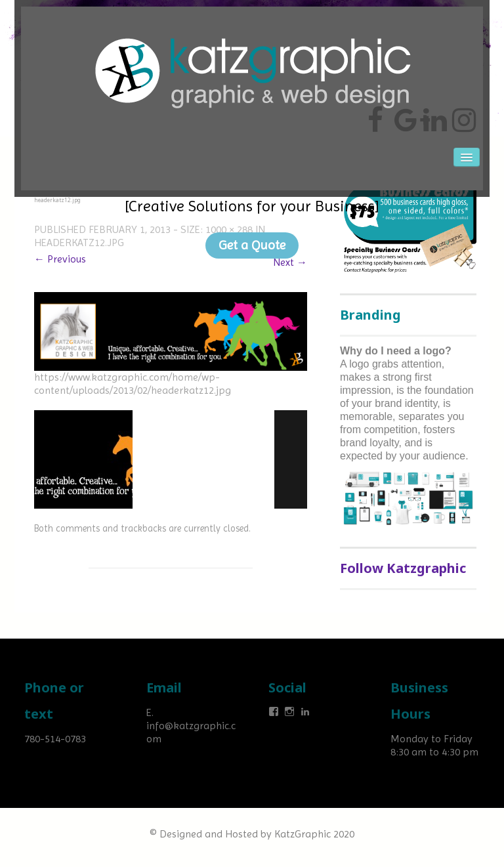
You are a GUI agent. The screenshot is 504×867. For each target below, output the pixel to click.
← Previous (60, 259)
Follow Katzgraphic (403, 568)
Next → (290, 262)
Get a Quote (252, 245)
